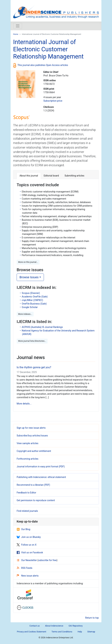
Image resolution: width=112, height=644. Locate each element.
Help (80, 632)
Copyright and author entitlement (34, 451)
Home (16, 34)
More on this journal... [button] (28, 262)
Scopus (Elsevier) (31, 293)
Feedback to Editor (26, 493)
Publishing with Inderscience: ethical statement (41, 477)
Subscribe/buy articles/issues (32, 436)
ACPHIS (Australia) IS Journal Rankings (42, 327)
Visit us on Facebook (30, 552)
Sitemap (91, 632)
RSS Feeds (25, 568)
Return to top (92, 618)
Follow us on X (27, 545)
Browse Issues (29, 277)
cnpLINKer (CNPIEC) (32, 300)
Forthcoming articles (27, 459)
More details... (24, 404)
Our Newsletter (27, 560)
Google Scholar (30, 307)
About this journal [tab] (29, 176)
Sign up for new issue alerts (31, 428)
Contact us (35, 626)
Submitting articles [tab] (74, 176)
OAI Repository (76, 626)
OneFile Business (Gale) (34, 304)
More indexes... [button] (25, 314)
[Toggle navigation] (18, 26)
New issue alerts (28, 576)
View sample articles (27, 443)
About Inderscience (54, 626)
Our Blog (23, 529)
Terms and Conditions (62, 632)
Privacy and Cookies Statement (31, 632)
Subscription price (53, 101)
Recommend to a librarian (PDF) (33, 485)
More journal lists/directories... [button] (32, 341)
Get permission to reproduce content (36, 500)
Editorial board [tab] (51, 176)
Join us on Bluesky (29, 537)
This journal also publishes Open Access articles (43, 65)
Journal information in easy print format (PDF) (41, 467)
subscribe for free (47, 560)
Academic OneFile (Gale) (35, 297)
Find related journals (27, 511)
